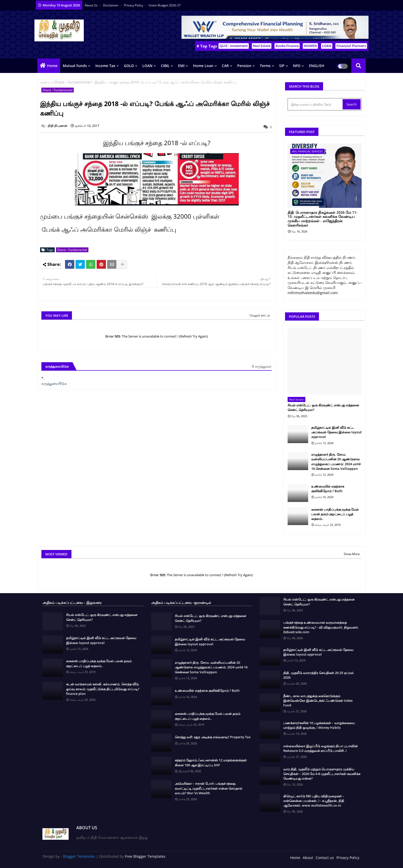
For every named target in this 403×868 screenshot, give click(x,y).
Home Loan (203, 66)
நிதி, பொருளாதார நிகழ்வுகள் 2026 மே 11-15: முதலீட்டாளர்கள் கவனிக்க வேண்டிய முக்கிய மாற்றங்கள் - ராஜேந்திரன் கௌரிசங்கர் (323, 219)
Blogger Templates (79, 856)
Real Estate (262, 46)
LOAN (327, 46)
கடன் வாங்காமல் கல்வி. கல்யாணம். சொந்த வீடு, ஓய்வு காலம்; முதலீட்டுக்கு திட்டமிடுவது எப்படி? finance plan (103, 689)
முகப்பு (46, 82)
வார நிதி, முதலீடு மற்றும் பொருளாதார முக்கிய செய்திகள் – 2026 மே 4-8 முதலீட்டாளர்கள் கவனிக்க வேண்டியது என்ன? (322, 774)
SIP (282, 66)
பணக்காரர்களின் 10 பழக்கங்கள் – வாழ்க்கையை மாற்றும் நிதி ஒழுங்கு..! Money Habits (319, 725)
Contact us (325, 858)
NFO (297, 66)
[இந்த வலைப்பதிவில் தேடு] (316, 104)
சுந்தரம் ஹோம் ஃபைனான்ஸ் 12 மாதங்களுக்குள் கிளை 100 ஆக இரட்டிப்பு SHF (211, 762)
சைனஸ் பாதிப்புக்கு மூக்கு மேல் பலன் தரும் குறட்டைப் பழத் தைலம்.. (335, 514)
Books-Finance (287, 46)
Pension (244, 66)
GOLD (129, 66)
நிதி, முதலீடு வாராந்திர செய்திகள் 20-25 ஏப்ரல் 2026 (318, 675)
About (308, 858)
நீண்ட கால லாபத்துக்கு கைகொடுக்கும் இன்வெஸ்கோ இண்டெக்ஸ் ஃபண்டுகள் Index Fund (318, 701)
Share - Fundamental (73, 82)
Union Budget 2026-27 (165, 5)
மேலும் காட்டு (260, 315)
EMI (181, 66)
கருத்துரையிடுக (54, 383)
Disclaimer (111, 5)
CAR (225, 66)
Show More (352, 554)
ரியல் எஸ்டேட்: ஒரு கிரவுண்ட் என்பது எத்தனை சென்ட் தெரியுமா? (323, 407)
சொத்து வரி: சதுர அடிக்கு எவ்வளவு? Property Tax (213, 737)
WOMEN (310, 46)
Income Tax (105, 66)
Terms (265, 66)
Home (52, 66)
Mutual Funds (75, 66)
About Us (91, 5)
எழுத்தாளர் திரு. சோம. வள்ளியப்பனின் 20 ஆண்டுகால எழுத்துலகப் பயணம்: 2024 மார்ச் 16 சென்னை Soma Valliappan (336, 461)
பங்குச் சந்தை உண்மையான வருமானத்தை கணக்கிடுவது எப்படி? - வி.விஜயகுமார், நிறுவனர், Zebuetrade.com (321, 627)
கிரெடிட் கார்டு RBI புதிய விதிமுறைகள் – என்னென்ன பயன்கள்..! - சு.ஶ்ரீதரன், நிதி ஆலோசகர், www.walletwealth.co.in (314, 801)
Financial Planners (351, 46)
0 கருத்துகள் (262, 366)
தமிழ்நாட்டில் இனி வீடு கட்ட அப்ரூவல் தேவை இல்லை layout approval (336, 432)
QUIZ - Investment (234, 46)
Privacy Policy (134, 5)
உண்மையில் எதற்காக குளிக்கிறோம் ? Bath (328, 489)
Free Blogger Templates (145, 856)
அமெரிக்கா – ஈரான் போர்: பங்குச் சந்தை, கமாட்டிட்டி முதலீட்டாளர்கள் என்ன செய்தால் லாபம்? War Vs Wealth (209, 788)
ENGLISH (317, 66)
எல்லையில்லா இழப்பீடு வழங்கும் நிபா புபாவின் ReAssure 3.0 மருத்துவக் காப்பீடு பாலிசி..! (320, 748)
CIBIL (165, 66)
